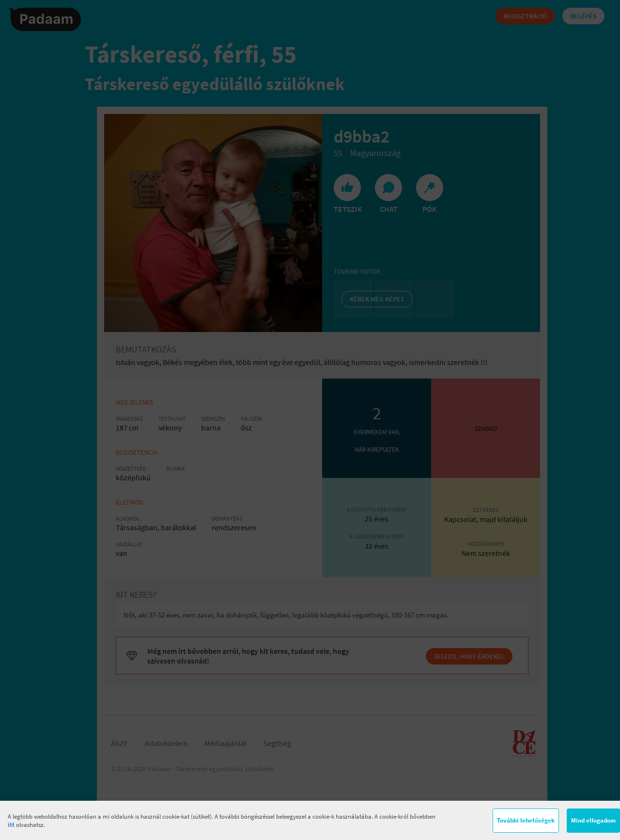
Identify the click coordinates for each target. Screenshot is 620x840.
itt (11, 825)
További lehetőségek (526, 820)
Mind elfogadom (593, 820)
